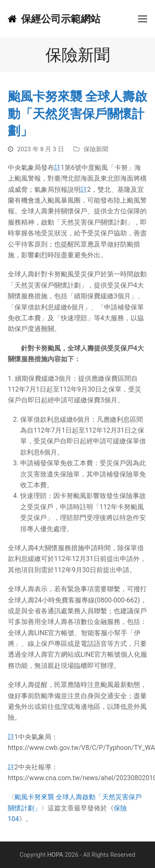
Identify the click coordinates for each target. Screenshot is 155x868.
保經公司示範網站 (54, 19)
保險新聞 (96, 149)
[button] (143, 19)
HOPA (55, 855)
